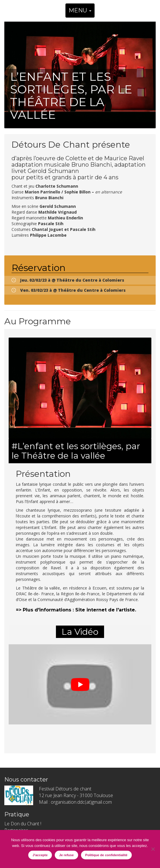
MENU (80, 10)
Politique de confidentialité (106, 855)
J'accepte (40, 855)
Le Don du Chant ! (23, 824)
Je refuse (66, 855)
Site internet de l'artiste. (106, 610)
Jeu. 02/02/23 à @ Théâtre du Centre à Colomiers (72, 280)
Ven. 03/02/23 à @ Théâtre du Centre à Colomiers (73, 290)
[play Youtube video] (80, 684)
